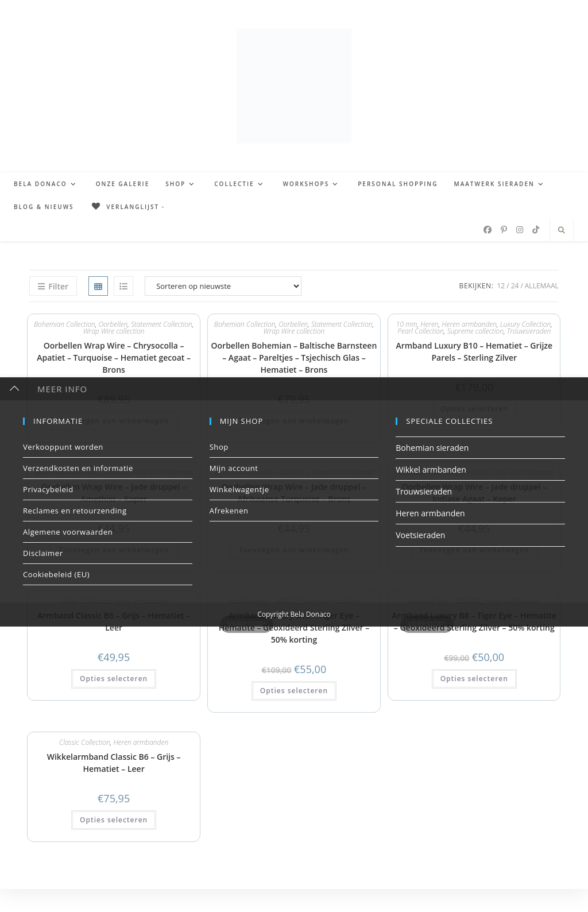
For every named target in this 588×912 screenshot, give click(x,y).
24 (515, 286)
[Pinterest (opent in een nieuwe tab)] (504, 230)
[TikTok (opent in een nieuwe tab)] (536, 230)
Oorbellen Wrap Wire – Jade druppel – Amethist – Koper (114, 493)
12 (501, 286)
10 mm (407, 324)
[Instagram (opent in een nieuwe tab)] (520, 230)
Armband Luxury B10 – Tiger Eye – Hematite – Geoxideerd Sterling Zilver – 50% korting (294, 627)
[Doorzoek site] (562, 230)
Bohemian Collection (65, 324)
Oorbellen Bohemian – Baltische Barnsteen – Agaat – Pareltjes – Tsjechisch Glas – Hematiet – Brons (294, 358)
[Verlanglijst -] (127, 207)
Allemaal (542, 286)
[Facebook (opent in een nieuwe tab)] (488, 230)
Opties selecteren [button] (474, 409)
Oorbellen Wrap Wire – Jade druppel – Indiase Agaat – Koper (475, 493)
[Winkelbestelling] (223, 286)
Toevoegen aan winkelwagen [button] (113, 421)
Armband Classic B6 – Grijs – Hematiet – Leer (114, 621)
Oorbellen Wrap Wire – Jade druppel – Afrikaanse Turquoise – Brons (294, 493)
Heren (429, 324)
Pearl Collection (420, 331)
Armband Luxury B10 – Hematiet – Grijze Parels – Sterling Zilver (474, 351)
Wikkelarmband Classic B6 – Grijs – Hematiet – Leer (114, 763)
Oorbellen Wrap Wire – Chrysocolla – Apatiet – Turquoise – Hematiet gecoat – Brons (114, 358)
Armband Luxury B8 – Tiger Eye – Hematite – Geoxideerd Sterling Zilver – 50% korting (474, 621)
